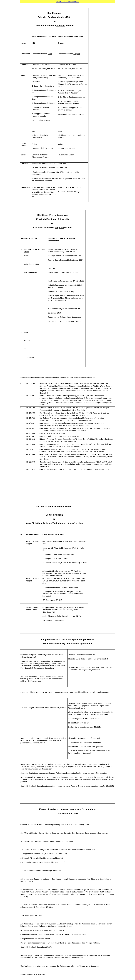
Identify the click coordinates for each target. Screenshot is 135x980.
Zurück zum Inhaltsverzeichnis (67, 2)
